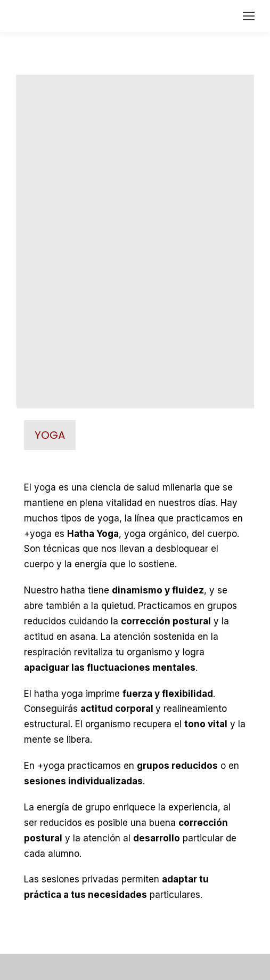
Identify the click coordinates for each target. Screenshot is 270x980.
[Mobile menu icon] (249, 16)
